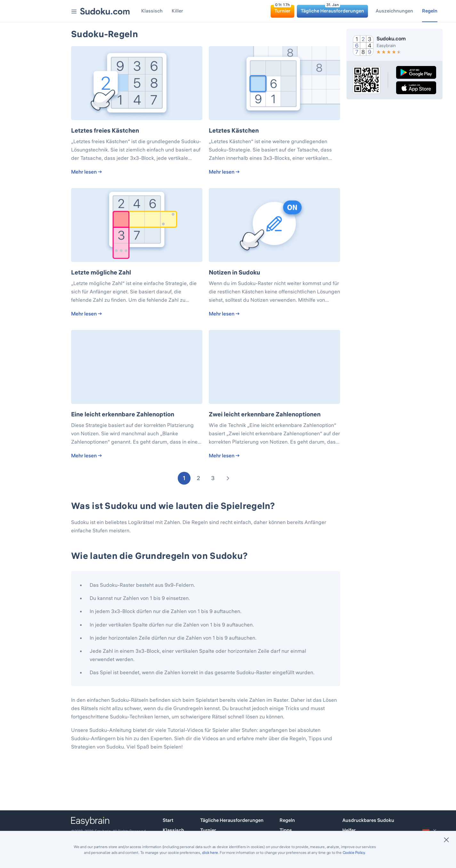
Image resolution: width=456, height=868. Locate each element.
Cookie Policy (354, 852)
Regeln (287, 820)
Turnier (208, 830)
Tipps (286, 830)
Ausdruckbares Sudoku (368, 820)
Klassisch (173, 830)
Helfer (349, 830)
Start (168, 820)
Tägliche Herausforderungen (232, 820)
